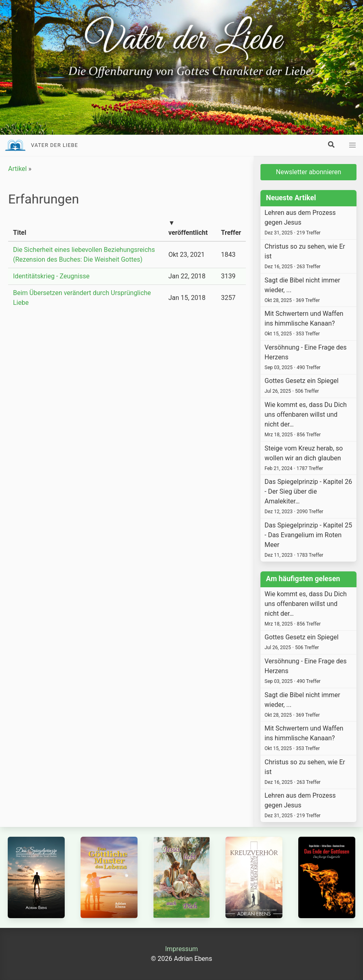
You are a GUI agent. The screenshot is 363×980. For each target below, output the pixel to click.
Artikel (17, 169)
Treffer (231, 233)
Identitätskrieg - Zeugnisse (51, 276)
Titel (20, 233)
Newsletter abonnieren (308, 172)
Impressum (182, 949)
